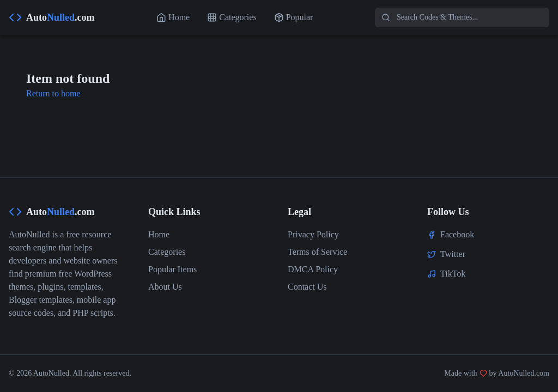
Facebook (457, 234)
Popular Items (172, 269)
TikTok (453, 274)
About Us (165, 287)
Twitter (453, 254)
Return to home (53, 93)
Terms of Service (317, 252)
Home (159, 234)
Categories (167, 252)
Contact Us (307, 287)
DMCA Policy (313, 269)
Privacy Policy (313, 234)
